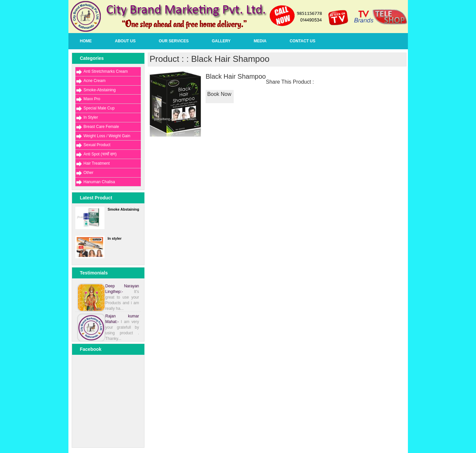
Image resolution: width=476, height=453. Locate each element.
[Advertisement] (108, 439)
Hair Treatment (97, 163)
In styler (115, 238)
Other (89, 173)
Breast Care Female (101, 127)
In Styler (91, 117)
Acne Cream (95, 81)
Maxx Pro (92, 99)
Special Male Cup (99, 108)
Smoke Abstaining (124, 209)
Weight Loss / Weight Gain (107, 136)
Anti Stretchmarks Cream (106, 71)
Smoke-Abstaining (100, 90)
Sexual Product (97, 145)
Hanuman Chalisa (99, 182)
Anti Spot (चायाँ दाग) (100, 154)
